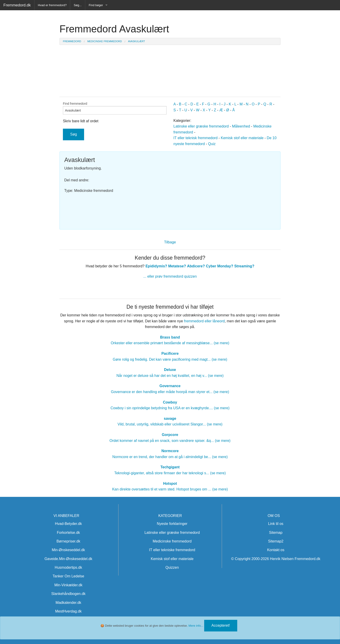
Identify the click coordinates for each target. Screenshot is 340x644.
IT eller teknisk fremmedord (196, 138)
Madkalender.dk (68, 603)
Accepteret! (221, 625)
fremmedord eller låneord (204, 321)
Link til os (276, 524)
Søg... (78, 5)
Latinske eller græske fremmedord (201, 126)
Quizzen (172, 567)
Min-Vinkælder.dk (68, 585)
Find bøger (96, 5)
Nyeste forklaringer (172, 524)
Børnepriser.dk (68, 541)
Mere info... (196, 626)
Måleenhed (241, 126)
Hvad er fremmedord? (52, 5)
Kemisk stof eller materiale (242, 138)
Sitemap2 (276, 541)
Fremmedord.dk (17, 5)
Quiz (212, 144)
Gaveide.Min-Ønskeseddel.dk (68, 559)
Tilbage (170, 242)
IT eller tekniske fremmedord (172, 550)
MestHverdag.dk (68, 611)
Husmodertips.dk (68, 567)
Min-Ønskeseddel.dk (68, 550)
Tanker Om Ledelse (68, 576)
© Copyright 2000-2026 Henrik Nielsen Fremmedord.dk (276, 559)
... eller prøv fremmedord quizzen (170, 276)
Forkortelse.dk (68, 533)
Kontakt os (276, 550)
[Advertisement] (225, 188)
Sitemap (276, 533)
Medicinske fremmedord (172, 541)
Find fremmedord (115, 108)
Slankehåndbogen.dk (68, 594)
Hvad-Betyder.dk (68, 524)
